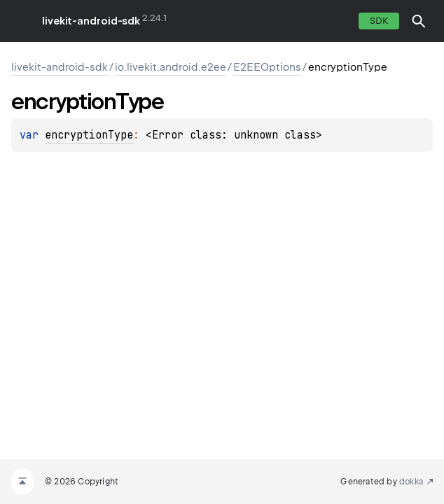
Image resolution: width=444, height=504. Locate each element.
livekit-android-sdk (91, 21)
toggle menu (21, 21)
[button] (419, 21)
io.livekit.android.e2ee (171, 67)
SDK (379, 21)
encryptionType (89, 135)
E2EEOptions (267, 67)
